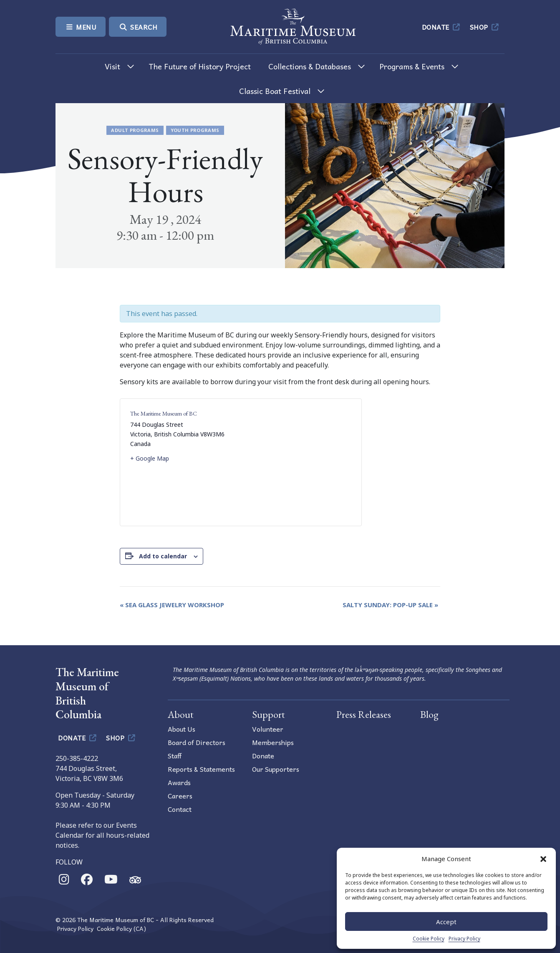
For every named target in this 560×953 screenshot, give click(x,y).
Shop (485, 27)
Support (269, 714)
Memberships (273, 742)
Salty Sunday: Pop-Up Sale (390, 605)
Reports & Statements (201, 769)
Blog (429, 714)
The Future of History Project (200, 66)
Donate (442, 27)
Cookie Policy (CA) (121, 929)
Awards (179, 782)
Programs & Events (412, 66)
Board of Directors (197, 742)
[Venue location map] (296, 462)
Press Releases (364, 714)
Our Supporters (276, 769)
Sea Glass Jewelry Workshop (172, 605)
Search (138, 27)
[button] (543, 859)
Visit (112, 66)
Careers (180, 796)
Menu (81, 27)
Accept (446, 922)
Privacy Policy (464, 939)
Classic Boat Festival (275, 91)
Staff (175, 755)
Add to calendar (163, 556)
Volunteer (268, 729)
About (181, 714)
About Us (182, 729)
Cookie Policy (429, 939)
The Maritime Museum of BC (164, 413)
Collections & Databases (310, 66)
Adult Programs (135, 130)
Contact (180, 809)
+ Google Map (150, 458)
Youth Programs (195, 130)
